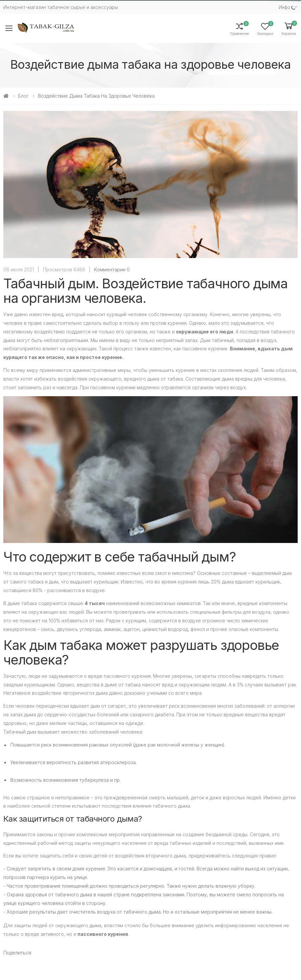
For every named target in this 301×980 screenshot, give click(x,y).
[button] (289, 28)
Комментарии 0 (112, 269)
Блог (23, 96)
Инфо (285, 7)
